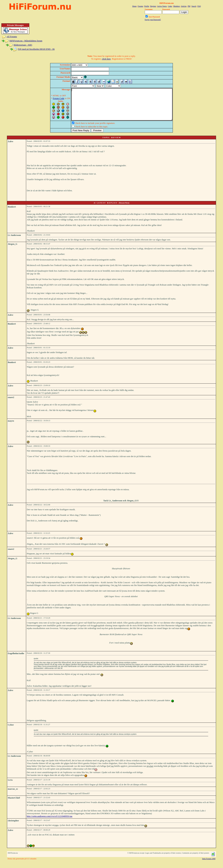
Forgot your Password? (153, 20)
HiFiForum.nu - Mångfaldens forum (26, 41)
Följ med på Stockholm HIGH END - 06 (36, 49)
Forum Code (52, 98)
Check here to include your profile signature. (89, 129)
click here (106, 59)
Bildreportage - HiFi (23, 45)
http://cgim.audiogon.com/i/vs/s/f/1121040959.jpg (50, 822)
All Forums (12, 36)
